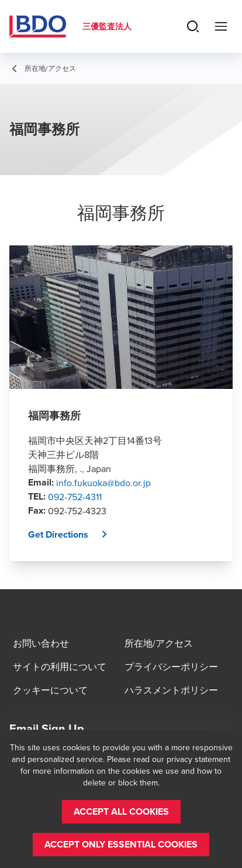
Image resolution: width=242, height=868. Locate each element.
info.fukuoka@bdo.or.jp (103, 483)
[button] (72, 535)
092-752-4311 (75, 497)
